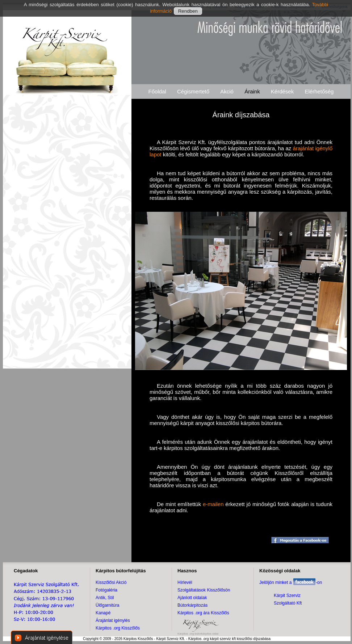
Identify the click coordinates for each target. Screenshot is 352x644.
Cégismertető (193, 91)
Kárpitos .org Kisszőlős (118, 628)
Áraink (252, 91)
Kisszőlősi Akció (111, 582)
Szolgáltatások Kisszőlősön (204, 590)
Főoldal (157, 91)
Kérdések (282, 91)
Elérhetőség (319, 91)
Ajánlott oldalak (192, 598)
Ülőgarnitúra (107, 605)
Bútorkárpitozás (192, 605)
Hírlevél (185, 582)
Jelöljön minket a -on (291, 582)
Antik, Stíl (105, 598)
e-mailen (213, 504)
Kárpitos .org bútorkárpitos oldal (198, 634)
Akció (227, 91)
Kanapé (103, 613)
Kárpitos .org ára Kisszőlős (203, 613)
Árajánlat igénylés (113, 620)
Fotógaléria (106, 590)
